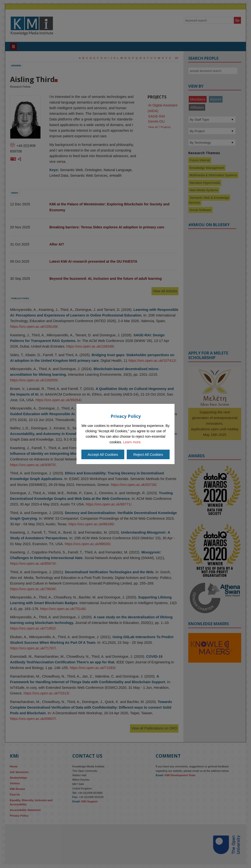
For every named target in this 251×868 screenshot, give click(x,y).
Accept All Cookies (103, 454)
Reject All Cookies (148, 454)
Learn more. (132, 442)
